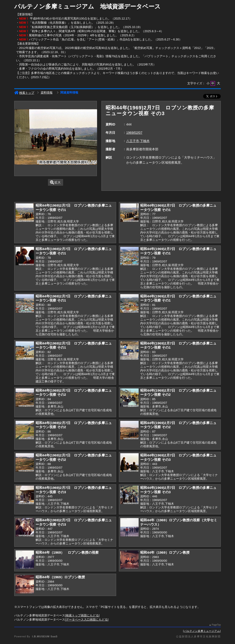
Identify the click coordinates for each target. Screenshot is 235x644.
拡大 (55, 182)
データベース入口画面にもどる (87, 620)
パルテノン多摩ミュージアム (202, 631)
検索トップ (24, 93)
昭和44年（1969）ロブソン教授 (165, 552)
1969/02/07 (134, 133)
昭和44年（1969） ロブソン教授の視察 (67, 552)
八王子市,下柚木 (138, 141)
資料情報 (47, 93)
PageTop (216, 625)
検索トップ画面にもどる (82, 615)
